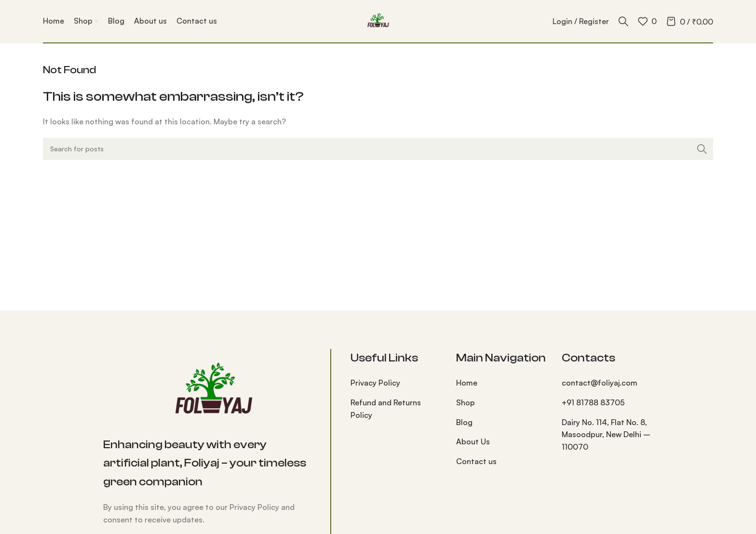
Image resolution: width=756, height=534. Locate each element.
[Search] (623, 21)
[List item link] (396, 383)
